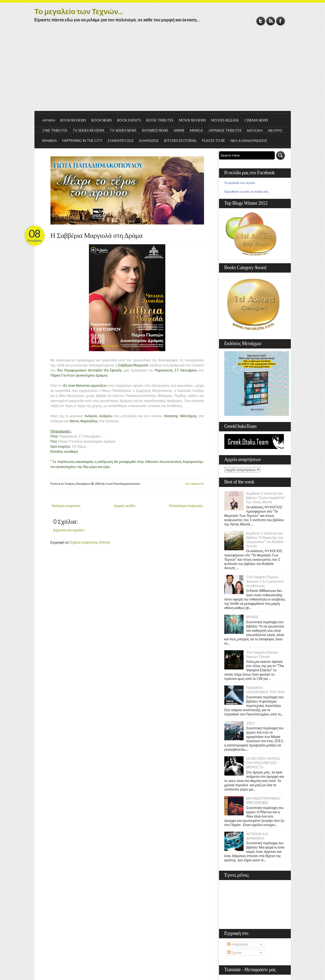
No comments (195, 484)
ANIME (179, 130)
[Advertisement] (163, 71)
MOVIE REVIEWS (192, 120)
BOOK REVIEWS (73, 120)
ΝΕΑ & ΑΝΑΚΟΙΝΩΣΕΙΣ (249, 141)
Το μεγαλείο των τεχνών (240, 183)
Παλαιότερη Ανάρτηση (186, 506)
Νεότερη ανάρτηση (66, 506)
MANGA (196, 130)
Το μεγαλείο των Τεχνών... (79, 11)
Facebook (281, 21)
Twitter (261, 21)
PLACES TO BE (214, 141)
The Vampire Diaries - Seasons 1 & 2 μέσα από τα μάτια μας (265, 581)
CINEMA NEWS (256, 120)
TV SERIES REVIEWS (89, 130)
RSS (271, 21)
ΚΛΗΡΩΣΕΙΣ (149, 141)
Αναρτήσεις (238, 944)
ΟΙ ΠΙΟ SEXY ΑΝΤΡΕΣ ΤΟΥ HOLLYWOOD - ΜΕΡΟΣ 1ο (263, 763)
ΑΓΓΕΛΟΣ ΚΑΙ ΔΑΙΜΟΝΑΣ (257, 836)
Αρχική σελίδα (124, 506)
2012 (250, 723)
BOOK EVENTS (129, 120)
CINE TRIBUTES (55, 130)
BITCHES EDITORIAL (181, 141)
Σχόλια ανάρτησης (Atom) (90, 542)
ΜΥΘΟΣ (252, 617)
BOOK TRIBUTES (160, 120)
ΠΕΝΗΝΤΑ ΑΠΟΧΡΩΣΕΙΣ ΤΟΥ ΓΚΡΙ (265, 690)
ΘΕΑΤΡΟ (275, 130)
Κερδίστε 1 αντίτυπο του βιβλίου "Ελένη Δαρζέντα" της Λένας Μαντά (266, 498)
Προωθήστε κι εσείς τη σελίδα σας (246, 192)
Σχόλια (234, 952)
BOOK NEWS (102, 120)
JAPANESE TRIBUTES (225, 130)
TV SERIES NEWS (123, 130)
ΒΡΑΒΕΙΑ (50, 141)
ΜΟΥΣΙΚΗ (255, 130)
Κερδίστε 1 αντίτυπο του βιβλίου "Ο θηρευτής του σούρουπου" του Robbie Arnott (265, 540)
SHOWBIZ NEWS (155, 130)
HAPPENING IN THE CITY (82, 141)
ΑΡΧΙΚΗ (49, 120)
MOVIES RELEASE (225, 120)
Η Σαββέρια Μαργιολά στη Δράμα (97, 236)
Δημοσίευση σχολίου (69, 530)
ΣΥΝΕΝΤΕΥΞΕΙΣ (121, 141)
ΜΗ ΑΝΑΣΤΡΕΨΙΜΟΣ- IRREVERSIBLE (264, 800)
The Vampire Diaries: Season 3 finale (263, 654)
